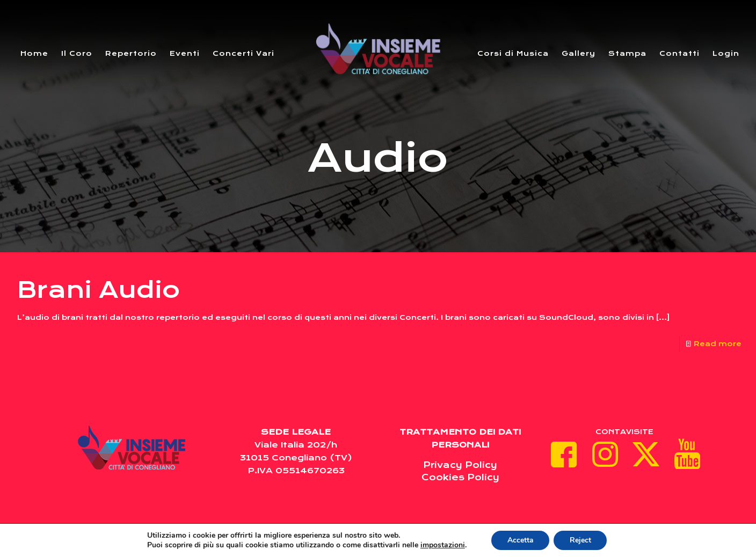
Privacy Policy (460, 465)
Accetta (520, 540)
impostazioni (442, 545)
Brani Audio (99, 290)
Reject (580, 540)
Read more (718, 344)
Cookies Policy (460, 477)
